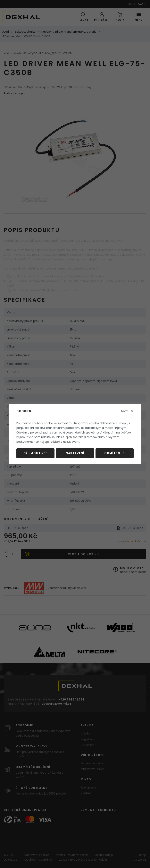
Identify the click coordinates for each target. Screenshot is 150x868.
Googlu (68, 433)
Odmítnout (115, 453)
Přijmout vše (35, 453)
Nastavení (75, 453)
